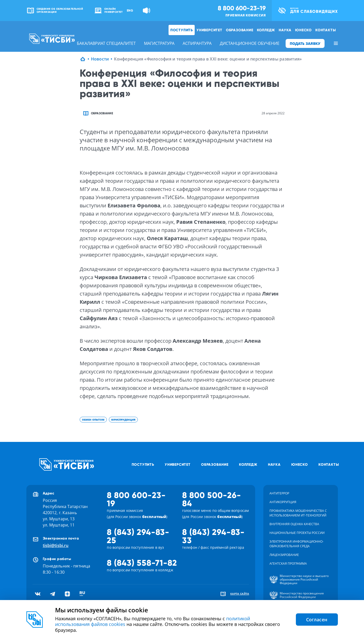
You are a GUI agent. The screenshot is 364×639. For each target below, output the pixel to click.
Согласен (317, 620)
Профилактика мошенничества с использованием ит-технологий (298, 513)
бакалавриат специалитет (106, 43)
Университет (209, 30)
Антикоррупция (283, 502)
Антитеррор (279, 493)
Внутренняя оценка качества (294, 524)
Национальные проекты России (297, 533)
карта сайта (240, 594)
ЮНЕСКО (303, 30)
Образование (240, 30)
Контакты (326, 30)
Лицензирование (284, 555)
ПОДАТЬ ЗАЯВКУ (305, 43)
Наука (285, 30)
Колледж (266, 30)
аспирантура (197, 43)
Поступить (182, 30)
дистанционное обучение (250, 43)
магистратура (159, 43)
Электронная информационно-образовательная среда (297, 544)
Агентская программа (288, 564)
